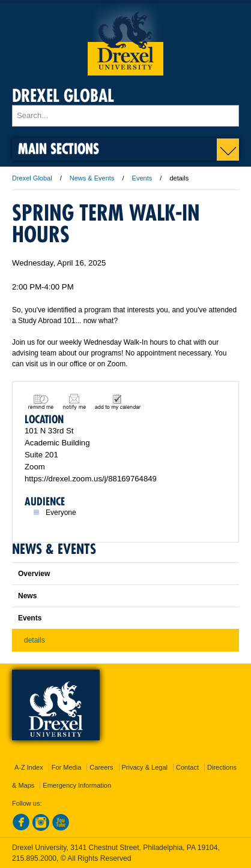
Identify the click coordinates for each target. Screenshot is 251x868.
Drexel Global (63, 96)
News (27, 596)
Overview (34, 574)
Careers (101, 767)
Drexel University (125, 39)
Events (142, 178)
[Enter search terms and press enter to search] (125, 116)
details (35, 640)
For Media (67, 767)
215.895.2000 (34, 858)
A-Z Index (29, 767)
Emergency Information (77, 785)
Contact (187, 767)
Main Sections (59, 148)
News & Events (92, 178)
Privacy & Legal (145, 767)
